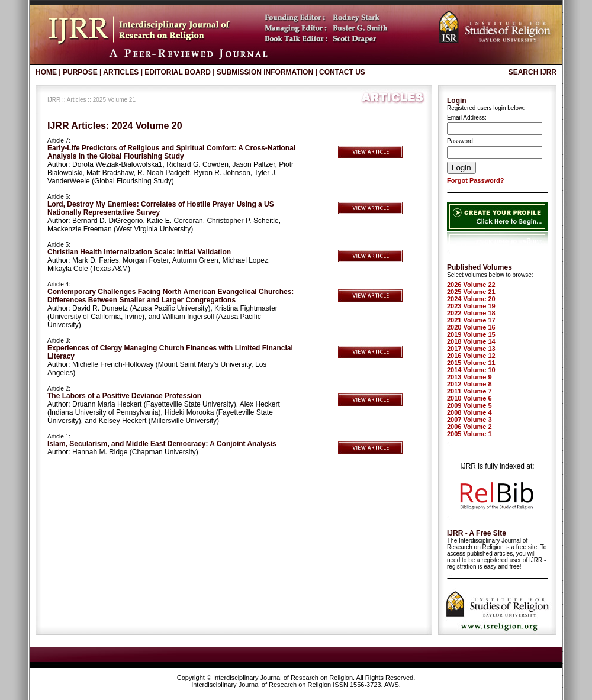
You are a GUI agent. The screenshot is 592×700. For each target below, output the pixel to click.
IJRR (54, 100)
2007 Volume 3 (469, 420)
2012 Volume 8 (469, 384)
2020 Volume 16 (471, 327)
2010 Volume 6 (469, 398)
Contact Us (342, 72)
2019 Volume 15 (471, 334)
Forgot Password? (476, 180)
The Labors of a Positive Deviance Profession (124, 396)
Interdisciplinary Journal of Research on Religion (283, 678)
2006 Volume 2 (469, 427)
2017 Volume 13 (471, 349)
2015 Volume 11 (471, 363)
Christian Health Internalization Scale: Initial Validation (139, 252)
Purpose (80, 72)
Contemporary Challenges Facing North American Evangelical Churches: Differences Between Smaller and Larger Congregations (170, 296)
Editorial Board (178, 72)
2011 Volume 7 (469, 391)
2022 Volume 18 (471, 313)
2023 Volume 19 (471, 306)
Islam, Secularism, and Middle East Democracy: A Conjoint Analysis (162, 444)
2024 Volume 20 (471, 299)
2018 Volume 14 (471, 341)
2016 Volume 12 (471, 356)
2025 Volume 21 (471, 292)
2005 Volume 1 (469, 434)
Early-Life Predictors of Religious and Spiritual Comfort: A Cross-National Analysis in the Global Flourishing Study (171, 152)
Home (46, 72)
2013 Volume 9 (469, 377)
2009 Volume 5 (469, 405)
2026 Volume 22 (471, 285)
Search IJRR (533, 72)
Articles (121, 72)
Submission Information (265, 72)
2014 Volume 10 (471, 370)
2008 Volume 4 (469, 412)
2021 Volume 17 (471, 320)
